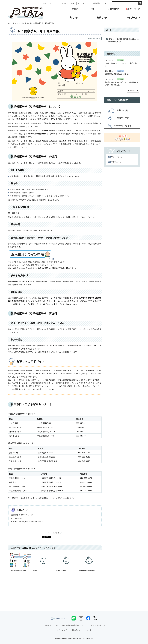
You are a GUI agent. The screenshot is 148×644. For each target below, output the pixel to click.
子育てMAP (113, 9)
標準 (72, 3)
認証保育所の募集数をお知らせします (117, 74)
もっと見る (132, 90)
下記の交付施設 (42, 163)
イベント (93, 9)
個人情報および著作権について (74, 625)
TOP (9, 23)
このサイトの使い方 (97, 625)
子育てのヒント (117, 162)
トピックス (120, 60)
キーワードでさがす (123, 126)
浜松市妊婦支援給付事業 (21, 562)
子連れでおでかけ (118, 157)
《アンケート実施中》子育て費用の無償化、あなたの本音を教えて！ (123, 40)
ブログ (75, 9)
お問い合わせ (76, 630)
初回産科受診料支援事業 (89, 562)
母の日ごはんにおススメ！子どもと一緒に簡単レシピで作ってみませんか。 (121, 84)
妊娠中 (43, 562)
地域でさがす (123, 118)
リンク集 (88, 630)
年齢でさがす (123, 110)
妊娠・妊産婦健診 (27, 23)
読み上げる (47, 3)
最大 (84, 3)
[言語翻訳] (99, 3)
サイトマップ (62, 630)
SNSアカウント (59, 619)
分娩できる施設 (66, 562)
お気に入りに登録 (94, 39)
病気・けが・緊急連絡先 (117, 100)
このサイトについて (51, 625)
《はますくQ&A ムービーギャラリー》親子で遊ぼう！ (121, 65)
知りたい (16, 23)
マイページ (135, 9)
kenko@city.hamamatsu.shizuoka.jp (30, 522)
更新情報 (120, 71)
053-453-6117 (20, 518)
